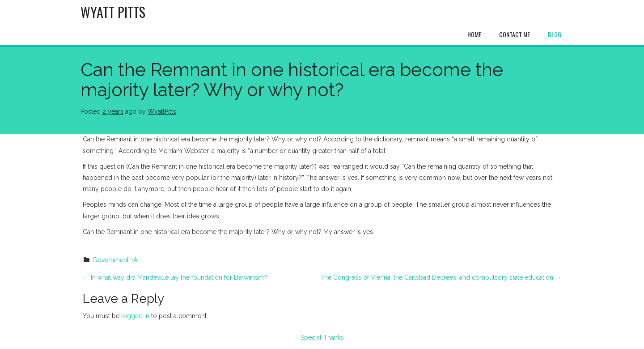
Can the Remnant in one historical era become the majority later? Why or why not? (292, 80)
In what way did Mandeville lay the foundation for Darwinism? (175, 277)
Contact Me (515, 34)
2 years (113, 111)
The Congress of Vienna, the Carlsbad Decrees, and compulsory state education (441, 277)
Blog (555, 34)
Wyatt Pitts (113, 12)
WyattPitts (162, 111)
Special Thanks (322, 337)
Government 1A (115, 260)
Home (474, 34)
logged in (135, 316)
